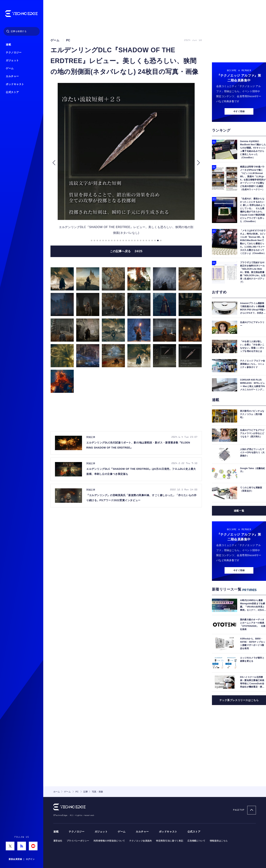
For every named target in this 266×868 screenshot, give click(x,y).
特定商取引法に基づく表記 (170, 841)
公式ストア (12, 92)
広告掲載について (196, 841)
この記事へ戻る (126, 251)
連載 (8, 45)
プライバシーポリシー (78, 841)
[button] (54, 163)
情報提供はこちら (219, 841)
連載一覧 (239, 511)
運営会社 (58, 841)
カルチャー (12, 76)
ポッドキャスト (15, 84)
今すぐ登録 (239, 111)
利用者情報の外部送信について (109, 841)
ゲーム (10, 68)
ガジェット (12, 60)
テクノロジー (14, 53)
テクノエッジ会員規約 (140, 841)
